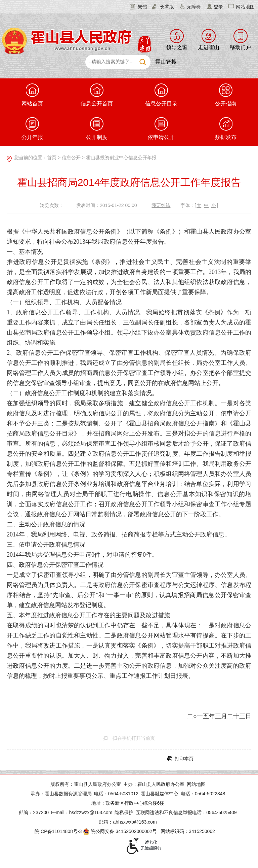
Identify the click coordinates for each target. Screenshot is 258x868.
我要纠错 (161, 205)
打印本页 (184, 759)
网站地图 (245, 7)
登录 (218, 7)
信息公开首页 (97, 95)
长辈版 (167, 7)
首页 (52, 158)
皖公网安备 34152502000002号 (120, 831)
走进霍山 (209, 47)
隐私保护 (124, 812)
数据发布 (226, 129)
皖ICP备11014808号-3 (58, 831)
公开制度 (97, 129)
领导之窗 (177, 47)
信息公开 (71, 158)
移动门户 (241, 47)
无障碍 (194, 7)
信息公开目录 (161, 95)
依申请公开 (161, 129)
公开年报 (32, 129)
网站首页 (32, 95)
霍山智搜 (166, 62)
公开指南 (226, 95)
